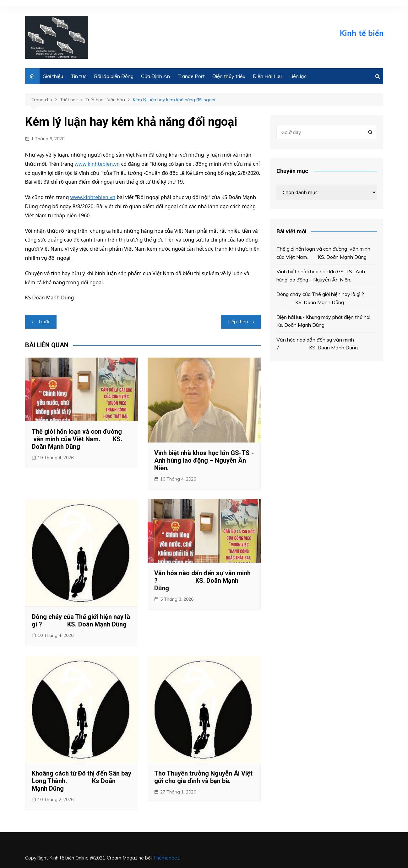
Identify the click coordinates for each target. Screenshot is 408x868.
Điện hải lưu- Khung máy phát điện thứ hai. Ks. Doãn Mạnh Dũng (326, 321)
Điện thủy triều (229, 76)
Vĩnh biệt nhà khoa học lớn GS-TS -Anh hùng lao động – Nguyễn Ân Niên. (204, 460)
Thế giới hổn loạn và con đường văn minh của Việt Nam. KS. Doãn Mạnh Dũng (77, 439)
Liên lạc (298, 76)
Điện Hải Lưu (267, 76)
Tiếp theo (238, 322)
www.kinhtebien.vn (97, 164)
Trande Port (191, 76)
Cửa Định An (155, 76)
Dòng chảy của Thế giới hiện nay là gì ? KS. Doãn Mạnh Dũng (81, 620)
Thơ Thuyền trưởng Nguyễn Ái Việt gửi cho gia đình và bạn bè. (203, 777)
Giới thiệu (53, 76)
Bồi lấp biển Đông (114, 76)
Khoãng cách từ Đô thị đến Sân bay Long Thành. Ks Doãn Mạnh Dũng (82, 781)
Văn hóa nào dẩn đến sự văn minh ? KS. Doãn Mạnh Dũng (202, 581)
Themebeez (166, 858)
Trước (44, 322)
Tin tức (79, 76)
